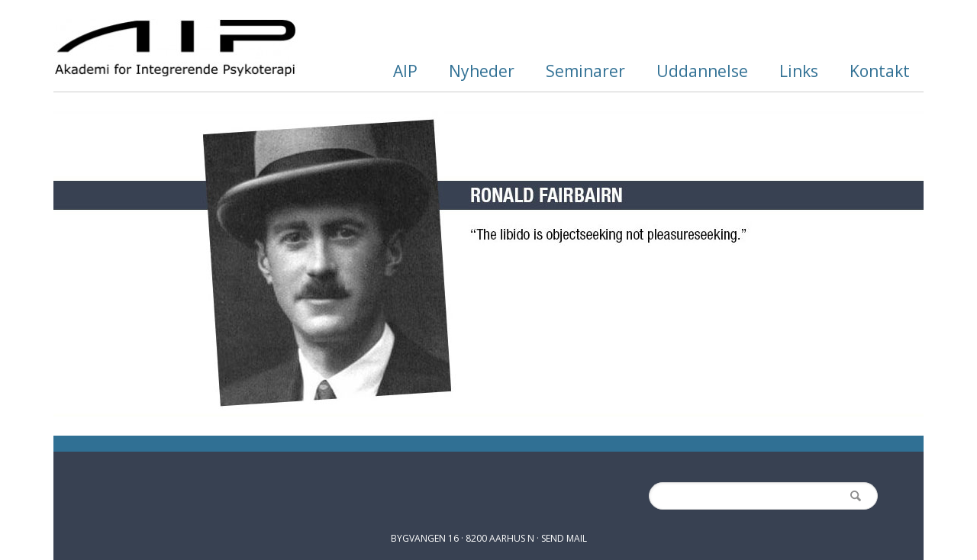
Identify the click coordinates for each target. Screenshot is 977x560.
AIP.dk (176, 48)
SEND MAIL (564, 538)
